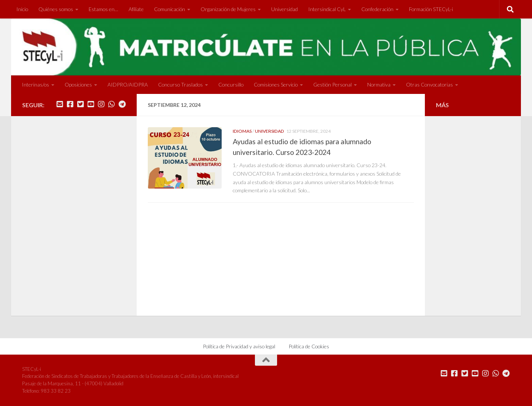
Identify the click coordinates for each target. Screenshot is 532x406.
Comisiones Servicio (276, 84)
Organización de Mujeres (228, 9)
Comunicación (170, 9)
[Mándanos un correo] (60, 104)
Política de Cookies (309, 346)
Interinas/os (35, 84)
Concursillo (231, 84)
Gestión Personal (332, 84)
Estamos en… (103, 9)
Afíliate (136, 9)
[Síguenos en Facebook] (70, 104)
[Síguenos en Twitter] (81, 104)
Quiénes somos (56, 9)
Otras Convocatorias (429, 84)
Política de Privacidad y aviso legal (239, 346)
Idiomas (242, 131)
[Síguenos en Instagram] (101, 104)
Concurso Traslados (180, 84)
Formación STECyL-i (431, 9)
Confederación (377, 9)
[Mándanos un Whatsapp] (112, 104)
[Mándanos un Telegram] (122, 104)
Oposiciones (78, 84)
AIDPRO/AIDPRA (128, 84)
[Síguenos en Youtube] (91, 104)
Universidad (284, 9)
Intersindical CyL (327, 9)
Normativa (379, 84)
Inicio (22, 9)
